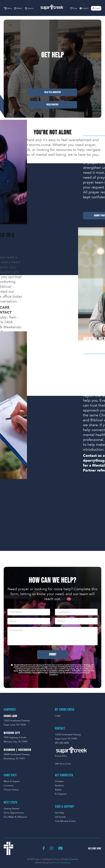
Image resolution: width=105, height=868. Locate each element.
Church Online (11, 790)
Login (96, 8)
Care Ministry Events (65, 821)
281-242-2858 (62, 743)
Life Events (60, 817)
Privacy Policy (61, 756)
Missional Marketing (61, 863)
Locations (9, 786)
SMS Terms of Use (63, 764)
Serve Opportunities (14, 813)
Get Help (60, 813)
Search (29, 8)
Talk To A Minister (52, 92)
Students (59, 786)
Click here (53, 673)
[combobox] (88, 8)
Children (59, 781)
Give (74, 8)
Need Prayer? (52, 105)
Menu (8, 8)
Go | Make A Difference (15, 817)
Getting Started (11, 809)
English (86, 8)
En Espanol (61, 794)
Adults (58, 790)
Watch (19, 8)
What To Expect (12, 781)
